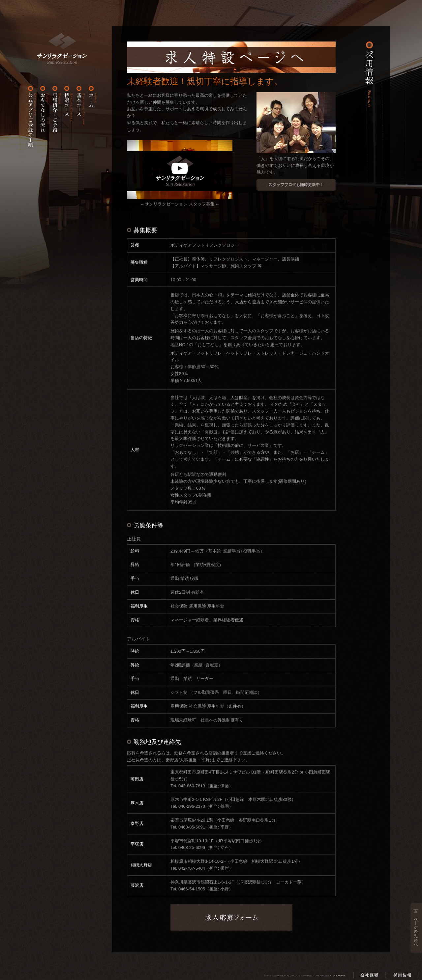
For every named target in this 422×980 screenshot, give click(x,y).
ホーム (62, 48)
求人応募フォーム (231, 917)
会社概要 (369, 975)
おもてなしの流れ (43, 118)
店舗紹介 (56, 118)
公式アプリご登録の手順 (31, 118)
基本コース (80, 118)
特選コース (67, 118)
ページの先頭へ (416, 928)
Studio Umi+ (337, 976)
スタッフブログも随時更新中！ (296, 185)
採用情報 (402, 975)
